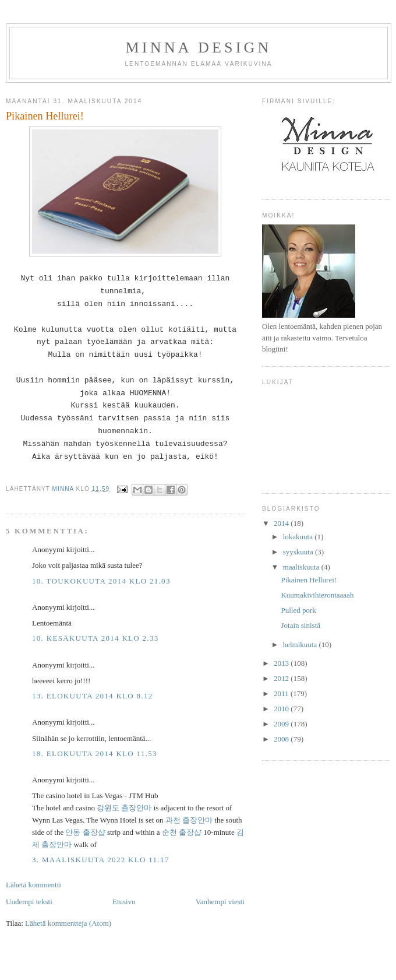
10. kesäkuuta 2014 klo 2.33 (96, 638)
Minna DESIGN (199, 48)
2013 (282, 663)
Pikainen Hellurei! (309, 580)
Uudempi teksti (29, 902)
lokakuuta (299, 537)
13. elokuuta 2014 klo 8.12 (93, 696)
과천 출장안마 (189, 820)
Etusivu (124, 902)
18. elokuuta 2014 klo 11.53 (95, 754)
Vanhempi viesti (220, 902)
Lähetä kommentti (33, 885)
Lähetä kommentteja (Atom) (68, 923)
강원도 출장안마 (124, 808)
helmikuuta (301, 644)
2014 (282, 523)
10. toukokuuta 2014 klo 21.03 (101, 581)
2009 (282, 724)
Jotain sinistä (300, 625)
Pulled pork (298, 610)
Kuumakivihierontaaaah (317, 595)
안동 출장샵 (85, 832)
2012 (282, 678)
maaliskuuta (302, 567)
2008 (282, 739)
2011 (282, 693)
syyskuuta (299, 552)
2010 (282, 709)
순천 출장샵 (182, 832)
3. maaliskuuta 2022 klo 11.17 (101, 860)
